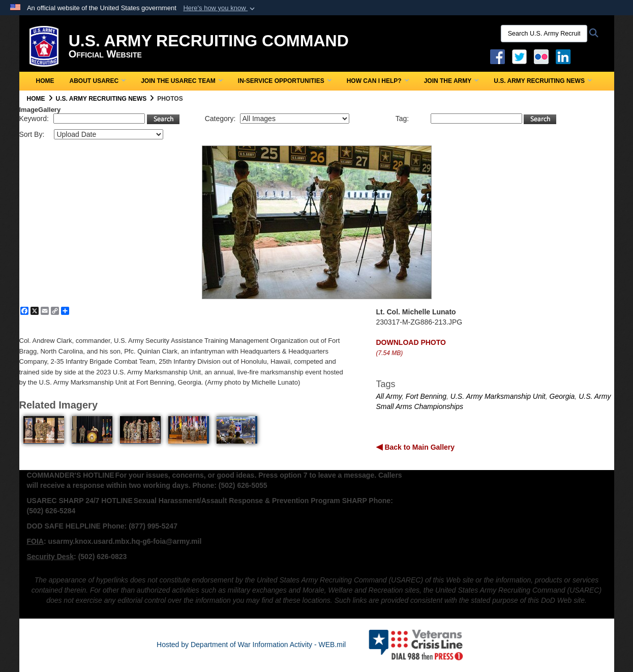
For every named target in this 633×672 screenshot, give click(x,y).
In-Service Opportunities (285, 81)
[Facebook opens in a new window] (498, 56)
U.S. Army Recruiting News (543, 81)
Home (45, 81)
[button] (220, 8)
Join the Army (451, 81)
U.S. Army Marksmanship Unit (498, 396)
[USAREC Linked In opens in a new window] (565, 56)
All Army (389, 396)
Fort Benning (426, 396)
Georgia (562, 396)
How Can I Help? (378, 81)
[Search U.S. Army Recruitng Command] (544, 34)
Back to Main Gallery (419, 447)
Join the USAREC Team (182, 81)
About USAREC (98, 81)
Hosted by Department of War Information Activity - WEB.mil (251, 645)
